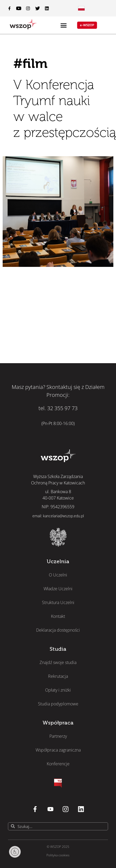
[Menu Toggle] (81, 8)
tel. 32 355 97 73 (58, 408)
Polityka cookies (58, 855)
